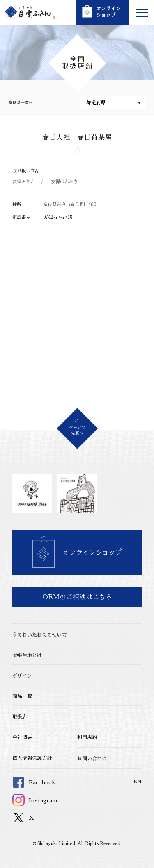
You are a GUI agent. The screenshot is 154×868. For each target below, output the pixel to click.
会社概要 (22, 737)
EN (138, 782)
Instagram (35, 800)
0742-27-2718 (58, 217)
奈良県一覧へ (21, 103)
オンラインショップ (92, 553)
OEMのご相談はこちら (77, 597)
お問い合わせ (92, 759)
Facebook (34, 782)
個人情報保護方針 (32, 758)
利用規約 (87, 737)
